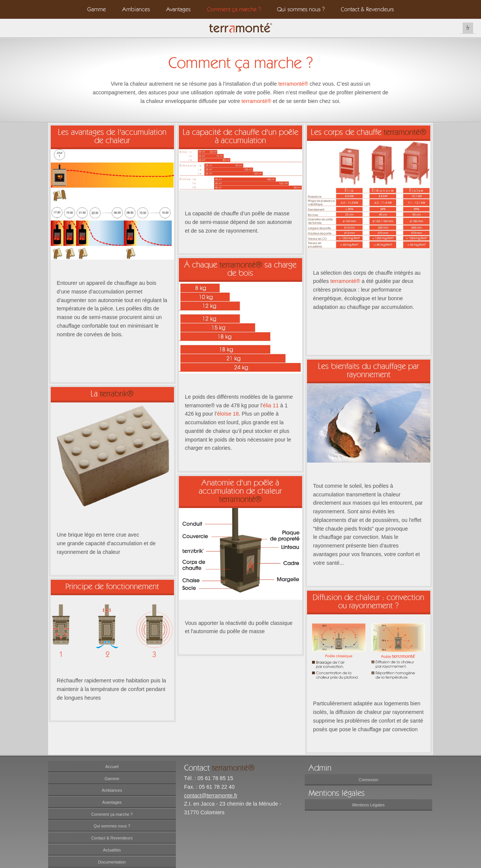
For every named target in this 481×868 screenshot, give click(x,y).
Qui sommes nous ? (301, 9)
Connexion (368, 780)
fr (468, 28)
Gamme (97, 9)
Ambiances (136, 9)
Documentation (112, 862)
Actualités (112, 850)
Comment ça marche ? (234, 9)
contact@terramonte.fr (211, 795)
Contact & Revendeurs (367, 9)
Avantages (178, 9)
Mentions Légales (369, 805)
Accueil (112, 767)
